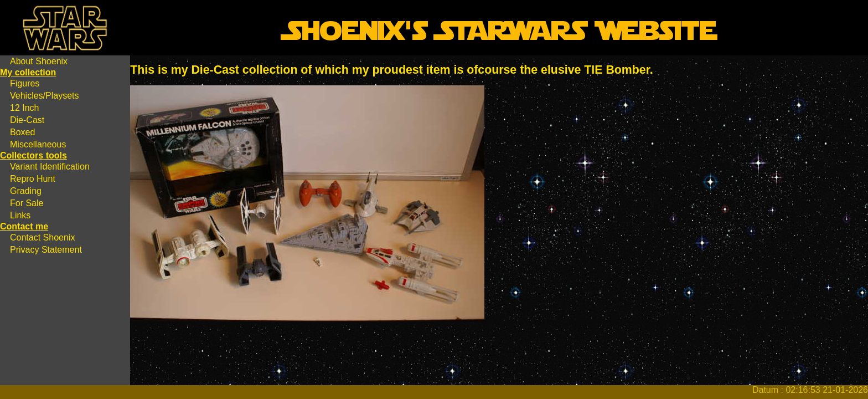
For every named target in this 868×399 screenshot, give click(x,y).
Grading (26, 191)
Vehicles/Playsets (45, 96)
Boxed (22, 132)
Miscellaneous (38, 144)
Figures (25, 83)
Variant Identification (50, 167)
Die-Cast (27, 120)
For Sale (27, 203)
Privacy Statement (46, 250)
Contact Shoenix (42, 237)
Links (20, 215)
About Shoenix (39, 61)
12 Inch (24, 108)
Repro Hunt (33, 179)
